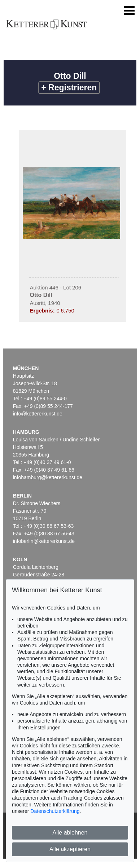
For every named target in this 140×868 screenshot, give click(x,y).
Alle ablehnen (70, 833)
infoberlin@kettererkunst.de (44, 541)
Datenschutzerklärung (55, 811)
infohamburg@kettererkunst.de (48, 477)
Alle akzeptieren (70, 849)
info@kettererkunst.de (38, 414)
